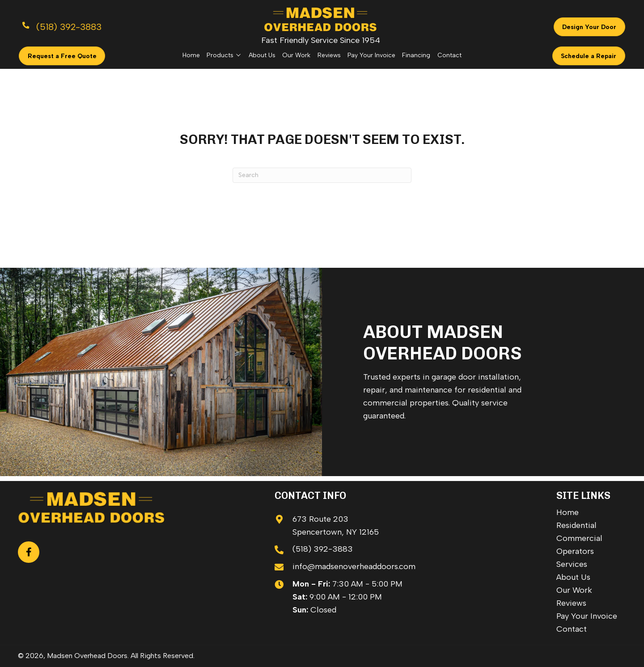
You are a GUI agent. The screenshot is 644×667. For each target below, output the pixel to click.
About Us (573, 577)
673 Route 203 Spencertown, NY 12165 (336, 526)
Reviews (571, 603)
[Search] (322, 175)
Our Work (574, 590)
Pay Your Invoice (587, 616)
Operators (575, 551)
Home (568, 512)
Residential (576, 525)
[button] (29, 552)
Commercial (579, 538)
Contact (572, 629)
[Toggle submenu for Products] (238, 55)
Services (572, 564)
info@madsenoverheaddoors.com (354, 566)
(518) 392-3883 (323, 549)
